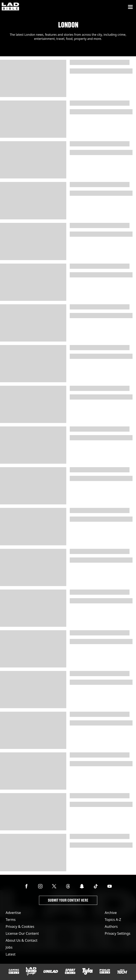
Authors (111, 927)
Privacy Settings (118, 933)
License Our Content (22, 933)
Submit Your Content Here (68, 900)
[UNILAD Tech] (122, 971)
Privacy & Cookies (20, 927)
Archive (111, 913)
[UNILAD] (51, 971)
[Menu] (130, 7)
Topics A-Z (113, 920)
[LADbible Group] (31, 972)
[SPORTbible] (70, 971)
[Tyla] (87, 971)
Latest (11, 954)
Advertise (13, 913)
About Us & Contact (22, 940)
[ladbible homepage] (10, 7)
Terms (11, 920)
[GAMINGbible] (14, 971)
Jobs (9, 947)
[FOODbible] (105, 971)
